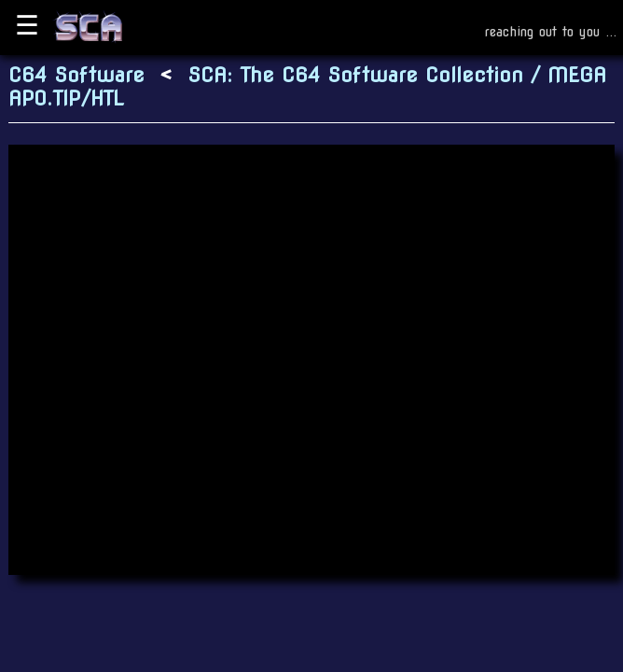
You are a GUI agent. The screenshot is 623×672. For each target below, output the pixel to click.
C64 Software (76, 75)
